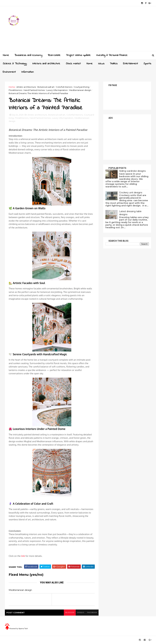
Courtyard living (82, 87)
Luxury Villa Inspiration (57, 90)
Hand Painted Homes (34, 90)
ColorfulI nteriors (64, 87)
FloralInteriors (15, 90)
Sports (147, 64)
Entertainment (130, 64)
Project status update (78, 55)
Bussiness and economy (28, 55)
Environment (9, 72)
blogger (70, 612)
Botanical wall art (46, 87)
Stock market (73, 64)
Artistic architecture (26, 87)
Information (27, 72)
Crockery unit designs (131, 193)
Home (6, 55)
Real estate (54, 55)
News (101, 64)
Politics (114, 64)
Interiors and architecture (46, 64)
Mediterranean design (80, 90)
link (23, 556)
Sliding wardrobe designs (132, 171)
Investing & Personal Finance (112, 55)
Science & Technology (15, 64)
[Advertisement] (96, 30)
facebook (92, 612)
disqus (81, 612)
